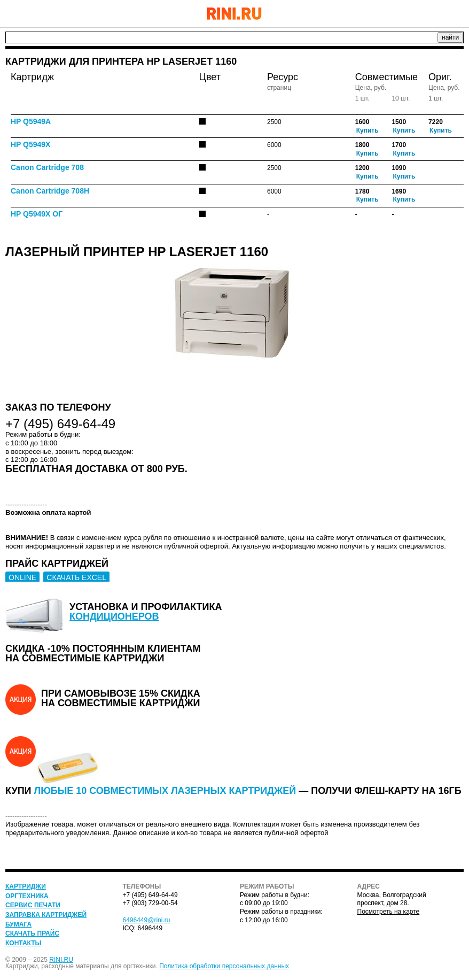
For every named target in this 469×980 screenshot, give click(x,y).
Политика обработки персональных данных (224, 966)
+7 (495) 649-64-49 (429, 13)
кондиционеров (114, 616)
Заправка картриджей (46, 915)
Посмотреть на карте (389, 912)
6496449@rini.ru (147, 920)
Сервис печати (33, 905)
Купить (368, 130)
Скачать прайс (32, 933)
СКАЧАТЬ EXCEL (76, 577)
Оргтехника (27, 896)
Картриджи (26, 886)
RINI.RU (61, 960)
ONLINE (22, 577)
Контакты (23, 943)
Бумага (18, 924)
